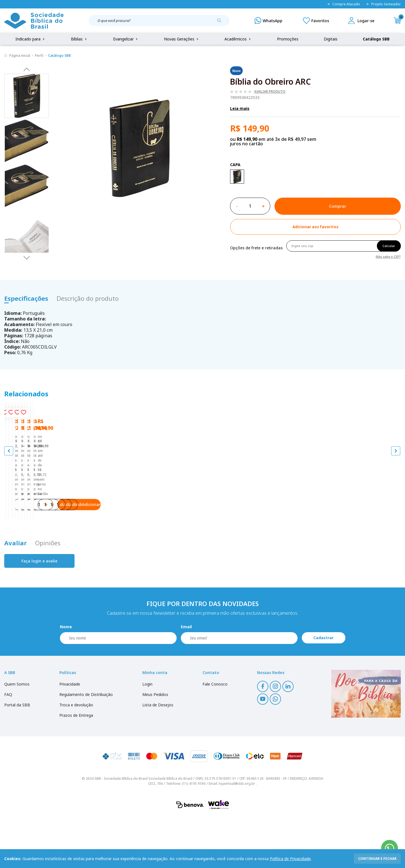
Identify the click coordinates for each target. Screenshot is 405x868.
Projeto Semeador (383, 4)
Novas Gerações (182, 39)
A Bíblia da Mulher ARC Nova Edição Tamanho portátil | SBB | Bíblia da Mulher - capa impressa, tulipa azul (152, 513)
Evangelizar (126, 39)
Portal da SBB (17, 757)
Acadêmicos (238, 39)
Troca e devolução (76, 757)
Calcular (389, 246)
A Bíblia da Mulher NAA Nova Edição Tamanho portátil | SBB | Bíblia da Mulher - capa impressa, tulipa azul (251, 513)
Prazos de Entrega (76, 767)
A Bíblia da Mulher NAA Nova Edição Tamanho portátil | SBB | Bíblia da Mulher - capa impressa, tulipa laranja (350, 513)
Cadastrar (323, 690)
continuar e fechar (377, 859)
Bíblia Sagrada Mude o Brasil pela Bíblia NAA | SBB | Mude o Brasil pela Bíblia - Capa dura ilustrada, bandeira (50, 513)
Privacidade (70, 736)
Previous (27, 69)
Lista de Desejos (158, 757)
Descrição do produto (88, 298)
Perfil (39, 56)
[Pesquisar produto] (221, 22)
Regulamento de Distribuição (86, 746)
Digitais (331, 39)
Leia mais (240, 108)
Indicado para (31, 39)
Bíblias (79, 39)
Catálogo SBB (376, 39)
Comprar (338, 206)
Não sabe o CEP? (388, 256)
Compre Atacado (343, 4)
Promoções (288, 39)
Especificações (26, 298)
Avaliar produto (270, 92)
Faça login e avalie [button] (39, 613)
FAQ (8, 746)
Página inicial (20, 56)
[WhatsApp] (268, 21)
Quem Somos (17, 736)
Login (147, 736)
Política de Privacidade (290, 859)
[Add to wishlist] (315, 227)
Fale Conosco (215, 736)
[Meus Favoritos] (316, 21)
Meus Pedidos (155, 746)
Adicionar (76, 551)
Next (27, 257)
